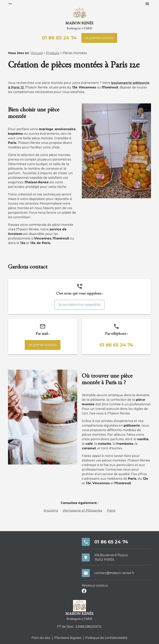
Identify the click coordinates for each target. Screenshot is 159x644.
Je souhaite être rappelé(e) (79, 305)
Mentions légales (68, 638)
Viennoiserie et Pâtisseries (82, 511)
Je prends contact (99, 38)
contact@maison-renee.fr (114, 573)
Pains (111, 511)
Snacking (51, 511)
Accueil (37, 53)
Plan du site (41, 638)
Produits (53, 53)
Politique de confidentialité (106, 638)
